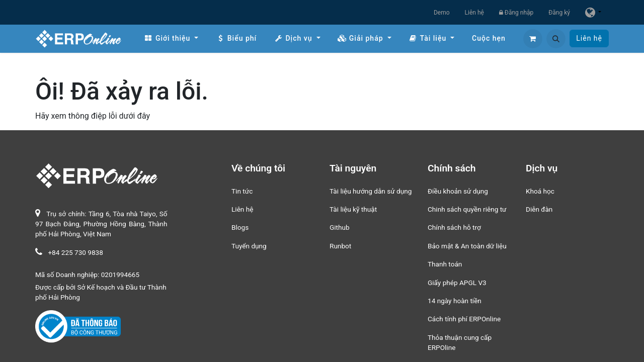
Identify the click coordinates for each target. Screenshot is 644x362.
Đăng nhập (516, 13)
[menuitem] (171, 38)
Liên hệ (474, 13)
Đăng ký (559, 13)
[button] (556, 39)
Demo (442, 13)
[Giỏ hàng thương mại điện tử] (533, 39)
